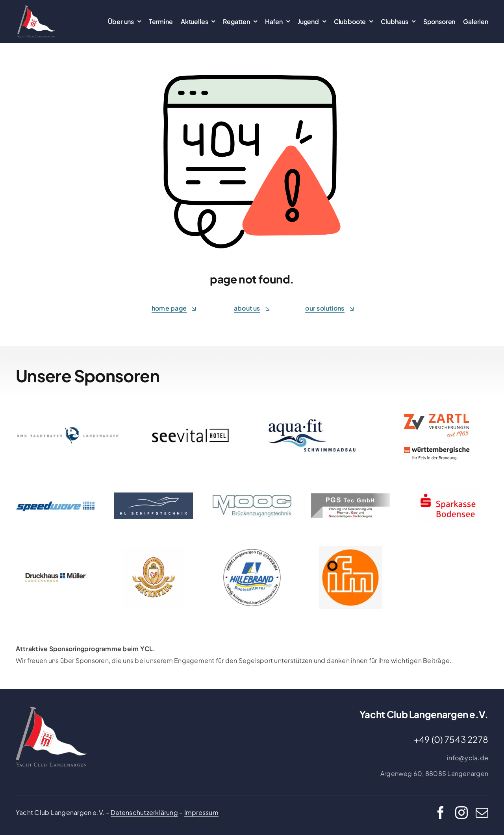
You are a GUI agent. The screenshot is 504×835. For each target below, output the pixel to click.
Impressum (201, 812)
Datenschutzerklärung (144, 812)
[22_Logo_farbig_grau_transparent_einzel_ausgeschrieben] (36, 8)
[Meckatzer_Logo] (154, 550)
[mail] (482, 813)
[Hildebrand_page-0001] (252, 549)
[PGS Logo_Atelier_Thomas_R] (350, 496)
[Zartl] (436, 408)
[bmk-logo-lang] (68, 430)
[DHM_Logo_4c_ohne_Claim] (56, 575)
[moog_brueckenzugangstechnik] (252, 498)
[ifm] (350, 549)
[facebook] (441, 813)
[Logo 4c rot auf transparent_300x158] (448, 492)
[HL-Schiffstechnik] (154, 495)
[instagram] (461, 813)
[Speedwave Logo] (56, 503)
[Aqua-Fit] (313, 420)
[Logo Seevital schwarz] (191, 430)
